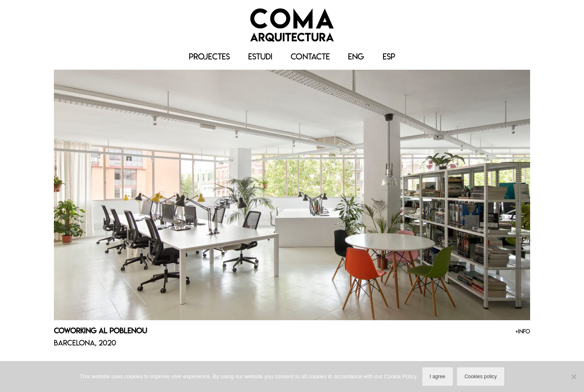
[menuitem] (356, 57)
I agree (438, 377)
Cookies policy (481, 377)
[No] (574, 377)
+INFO (523, 331)
